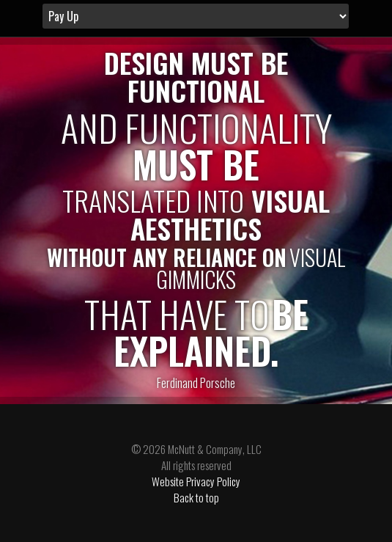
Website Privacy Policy (196, 481)
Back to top (196, 497)
